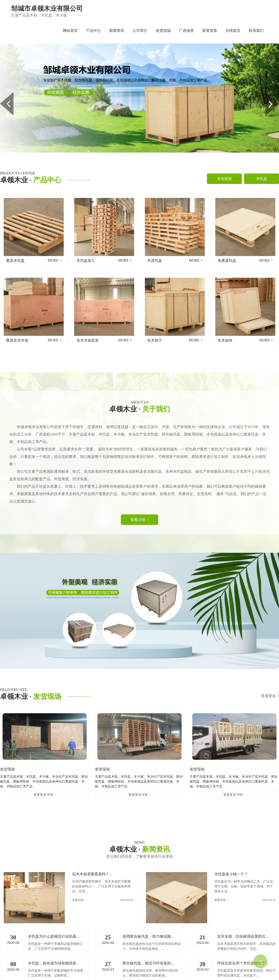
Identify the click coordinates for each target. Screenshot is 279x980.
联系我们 (256, 31)
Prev (3, 94)
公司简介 (140, 31)
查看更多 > (270, 696)
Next (268, 94)
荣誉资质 (210, 31)
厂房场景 (186, 31)
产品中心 (93, 31)
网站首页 (70, 31)
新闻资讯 (117, 31)
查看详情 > (139, 520)
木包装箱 (224, 179)
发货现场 (163, 31)
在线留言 (233, 31)
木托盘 (262, 179)
